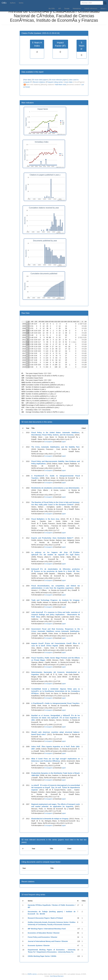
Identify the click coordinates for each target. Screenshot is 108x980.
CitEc (4, 3)
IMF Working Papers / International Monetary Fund (47, 929)
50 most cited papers (40, 80)
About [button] (103, 9)
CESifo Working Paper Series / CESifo (42, 956)
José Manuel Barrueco (57, 976)
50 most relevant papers (59, 80)
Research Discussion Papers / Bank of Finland (45, 918)
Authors (13, 3)
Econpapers (48, 442)
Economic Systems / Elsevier (39, 945)
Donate (67, 9)
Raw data (27, 80)
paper (64, 442)
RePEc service (32, 974)
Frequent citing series (55, 82)
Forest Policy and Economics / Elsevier (43, 937)
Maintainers (77, 9)
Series (21, 3)
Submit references (91, 9)
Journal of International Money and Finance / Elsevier (48, 941)
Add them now (61, 84)
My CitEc (52, 9)
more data (69, 82)
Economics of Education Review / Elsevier (44, 933)
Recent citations (39, 82)
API (60, 9)
